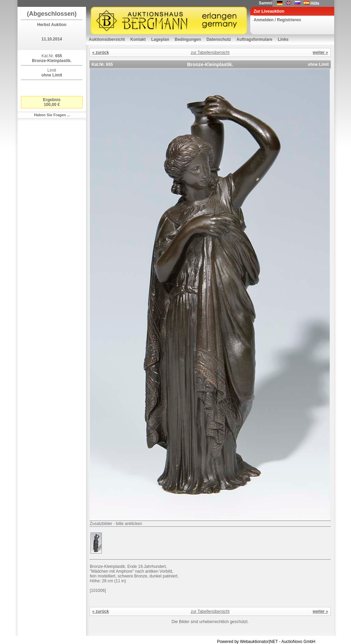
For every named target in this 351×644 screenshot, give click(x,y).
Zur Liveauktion (269, 11)
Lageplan (160, 39)
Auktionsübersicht (107, 39)
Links (283, 39)
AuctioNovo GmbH (298, 642)
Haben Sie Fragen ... (52, 115)
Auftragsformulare (255, 39)
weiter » (320, 52)
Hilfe (315, 3)
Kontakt (138, 39)
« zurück (101, 52)
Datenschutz (219, 39)
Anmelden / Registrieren (277, 20)
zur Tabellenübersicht (210, 52)
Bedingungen (188, 39)
